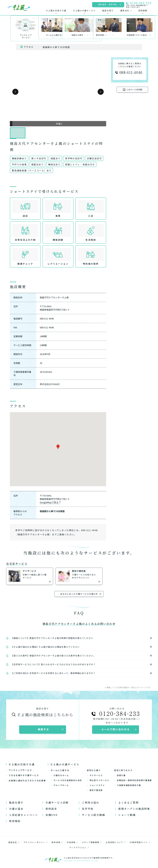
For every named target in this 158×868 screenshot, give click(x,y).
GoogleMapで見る (49, 502)
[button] (15, 92)
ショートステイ (97, 785)
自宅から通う (92, 770)
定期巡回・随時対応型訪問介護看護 (134, 780)
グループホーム (61, 785)
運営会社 (14, 842)
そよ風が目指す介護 (22, 764)
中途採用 (72, 842)
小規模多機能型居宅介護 (129, 785)
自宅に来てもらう (122, 770)
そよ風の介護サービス (65, 764)
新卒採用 (57, 842)
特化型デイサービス (99, 780)
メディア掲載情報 (92, 842)
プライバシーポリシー (35, 842)
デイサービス (96, 775)
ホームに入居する (59, 770)
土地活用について (116, 842)
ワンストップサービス (19, 770)
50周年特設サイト (140, 842)
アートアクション (79, 847)
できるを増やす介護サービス (23, 775)
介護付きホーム (61, 775)
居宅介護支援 (96, 790)
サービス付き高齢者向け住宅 (68, 780)
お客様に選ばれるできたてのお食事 (26, 780)
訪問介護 (121, 775)
